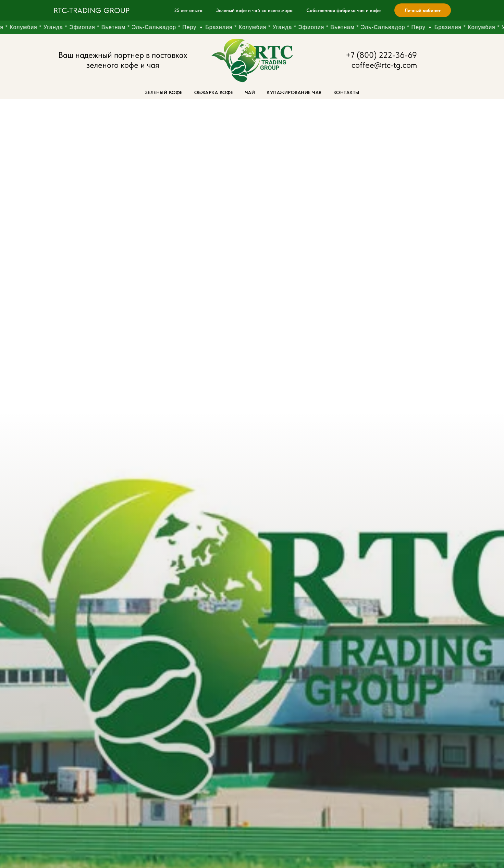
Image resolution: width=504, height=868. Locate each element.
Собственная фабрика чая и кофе (343, 10)
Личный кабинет (423, 10)
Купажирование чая (294, 92)
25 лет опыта (188, 10)
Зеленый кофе (164, 92)
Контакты (346, 92)
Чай (250, 92)
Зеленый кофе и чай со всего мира (254, 10)
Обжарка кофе (214, 92)
